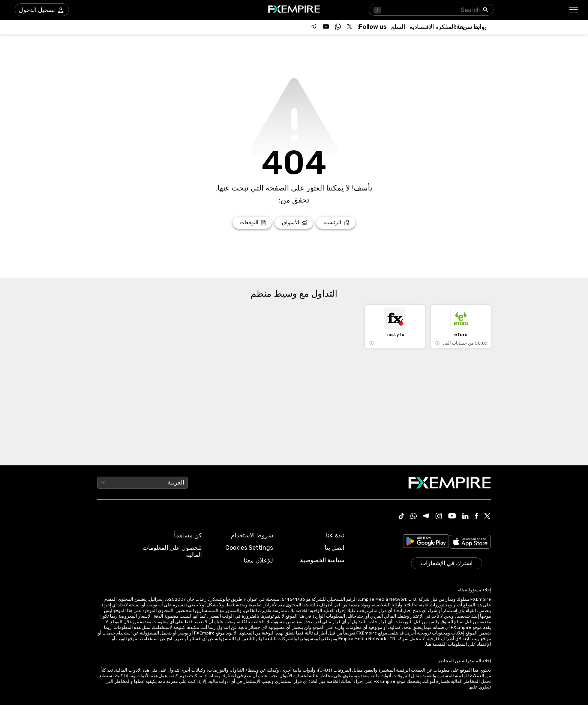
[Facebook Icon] (476, 517)
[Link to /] (336, 223)
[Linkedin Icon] (465, 517)
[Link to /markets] (294, 223)
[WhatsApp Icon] (414, 517)
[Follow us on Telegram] (314, 27)
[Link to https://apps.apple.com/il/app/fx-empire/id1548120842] (470, 542)
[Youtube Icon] (452, 517)
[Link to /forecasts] (252, 223)
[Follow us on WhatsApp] (338, 27)
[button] (574, 10)
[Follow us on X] (350, 27)
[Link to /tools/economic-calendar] (432, 27)
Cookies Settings (249, 548)
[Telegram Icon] (426, 517)
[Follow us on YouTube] (326, 27)
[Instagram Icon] (439, 517)
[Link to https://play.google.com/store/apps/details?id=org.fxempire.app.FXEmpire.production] (426, 542)
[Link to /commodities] (398, 27)
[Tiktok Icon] (402, 517)
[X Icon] (487, 517)
